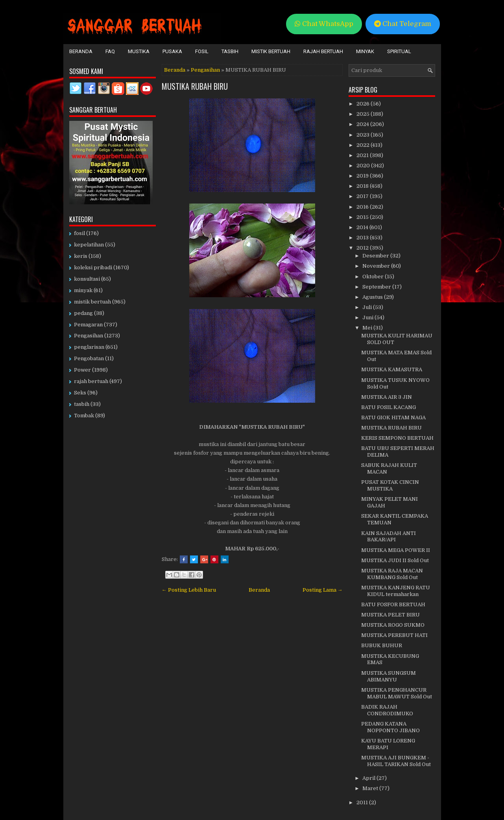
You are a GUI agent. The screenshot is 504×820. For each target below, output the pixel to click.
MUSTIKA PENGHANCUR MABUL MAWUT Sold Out (397, 693)
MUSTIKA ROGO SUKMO (393, 625)
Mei (368, 328)
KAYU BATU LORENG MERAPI (388, 744)
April (369, 778)
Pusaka (172, 51)
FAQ (110, 51)
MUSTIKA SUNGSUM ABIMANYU (389, 676)
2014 (363, 227)
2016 (363, 207)
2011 (363, 802)
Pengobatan (89, 358)
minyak (83, 290)
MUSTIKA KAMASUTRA (392, 369)
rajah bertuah (91, 381)
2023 (364, 135)
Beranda (81, 51)
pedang (83, 313)
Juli (368, 307)
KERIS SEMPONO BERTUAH (397, 438)
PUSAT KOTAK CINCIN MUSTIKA (390, 485)
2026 (364, 104)
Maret (371, 788)
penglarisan (89, 347)
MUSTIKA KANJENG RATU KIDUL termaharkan (396, 591)
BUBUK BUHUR (382, 645)
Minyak (365, 51)
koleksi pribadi (93, 267)
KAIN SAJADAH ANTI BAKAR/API (389, 537)
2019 (363, 176)
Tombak (84, 416)
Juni (368, 317)
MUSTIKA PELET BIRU (390, 615)
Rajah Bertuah (323, 51)
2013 (363, 238)
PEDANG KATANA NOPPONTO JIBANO (390, 727)
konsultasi (87, 279)
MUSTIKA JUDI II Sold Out (395, 560)
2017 (363, 196)
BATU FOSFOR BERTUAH (393, 604)
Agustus (373, 297)
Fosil (202, 51)
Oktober (374, 277)
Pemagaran (88, 325)
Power (82, 370)
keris (81, 256)
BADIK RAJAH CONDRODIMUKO (387, 710)
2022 (364, 145)
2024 (363, 124)
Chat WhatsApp (324, 24)
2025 (364, 114)
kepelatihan (89, 245)
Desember (376, 256)
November (377, 266)
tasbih (82, 404)
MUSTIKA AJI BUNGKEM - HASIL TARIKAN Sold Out (396, 761)
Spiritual (399, 51)
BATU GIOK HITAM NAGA (393, 417)
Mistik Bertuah (271, 51)
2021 (363, 155)
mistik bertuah (92, 302)
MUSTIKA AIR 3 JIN (387, 397)
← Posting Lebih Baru (189, 590)
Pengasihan (205, 70)
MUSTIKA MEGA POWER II (396, 550)
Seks (80, 393)
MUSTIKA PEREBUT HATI (394, 635)
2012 (363, 248)
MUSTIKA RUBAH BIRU (195, 86)
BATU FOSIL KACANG (389, 407)
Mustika (139, 51)
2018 (363, 186)
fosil (79, 233)
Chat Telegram (403, 24)
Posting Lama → (323, 590)
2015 (363, 217)
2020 (364, 166)
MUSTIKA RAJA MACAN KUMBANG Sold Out (392, 574)
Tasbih (230, 51)
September (377, 287)
